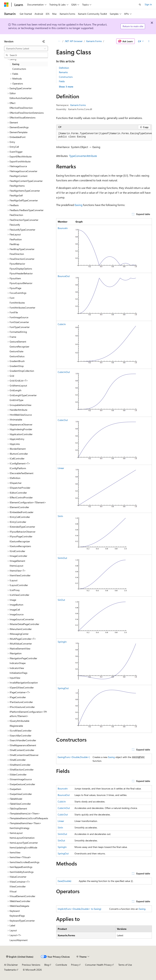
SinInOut (62, 558)
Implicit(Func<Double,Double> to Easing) (79, 909)
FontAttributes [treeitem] (17, 303)
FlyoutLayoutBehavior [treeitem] (21, 283)
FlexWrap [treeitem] (14, 244)
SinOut (61, 600)
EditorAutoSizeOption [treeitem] (21, 98)
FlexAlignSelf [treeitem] (16, 195)
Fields (62, 81)
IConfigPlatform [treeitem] (18, 468)
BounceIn (63, 228)
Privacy (75, 965)
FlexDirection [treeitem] (16, 215)
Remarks (63, 72)
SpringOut (63, 688)
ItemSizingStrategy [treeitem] (20, 828)
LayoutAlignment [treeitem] (19, 940)
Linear (61, 468)
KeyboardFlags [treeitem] (17, 916)
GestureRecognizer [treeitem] (19, 347)
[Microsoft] (6, 5)
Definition (64, 68)
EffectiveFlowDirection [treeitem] (21, 108)
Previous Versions (31, 965)
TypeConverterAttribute (83, 156)
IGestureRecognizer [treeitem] (20, 541)
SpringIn (62, 642)
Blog (47, 965)
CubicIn (62, 324)
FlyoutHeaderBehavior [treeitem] (21, 273)
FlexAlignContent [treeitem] (18, 176)
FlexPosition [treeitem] (16, 239)
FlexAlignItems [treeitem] (17, 186)
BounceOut (64, 276)
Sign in (148, 4)
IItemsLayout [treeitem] (16, 566)
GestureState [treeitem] (16, 351)
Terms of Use (125, 965)
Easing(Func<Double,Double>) (74, 757)
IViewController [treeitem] (18, 886)
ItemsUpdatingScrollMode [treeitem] (23, 847)
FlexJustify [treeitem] (15, 225)
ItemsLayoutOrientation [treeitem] (22, 838)
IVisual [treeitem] (13, 891)
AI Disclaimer (11, 965)
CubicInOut (64, 372)
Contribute (61, 965)
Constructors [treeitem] (19, 69)
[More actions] (149, 41)
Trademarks (10, 970)
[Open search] (140, 5)
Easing (79, 205)
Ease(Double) (64, 881)
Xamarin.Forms (94, 41)
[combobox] (26, 49)
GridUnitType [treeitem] (16, 400)
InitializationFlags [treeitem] (18, 673)
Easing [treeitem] (16, 64)
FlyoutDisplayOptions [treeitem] (21, 269)
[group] (104, 135)
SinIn (60, 516)
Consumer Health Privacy (98, 965)
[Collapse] (44, 41)
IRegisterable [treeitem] (16, 726)
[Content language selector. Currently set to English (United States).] (20, 957)
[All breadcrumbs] (59, 41)
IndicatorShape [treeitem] (18, 663)
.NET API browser (74, 41)
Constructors (66, 77)
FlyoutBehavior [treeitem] (17, 264)
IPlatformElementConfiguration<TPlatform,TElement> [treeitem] (28, 714)
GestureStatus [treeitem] (17, 356)
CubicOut (63, 420)
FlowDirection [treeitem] (17, 254)
